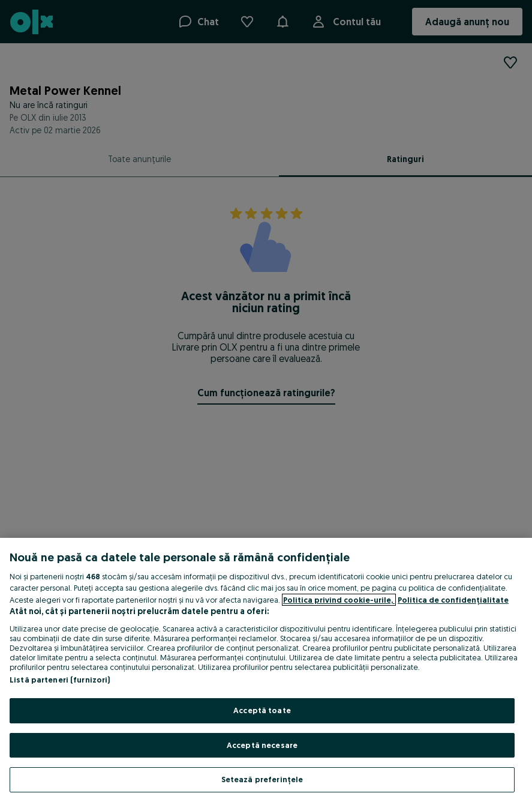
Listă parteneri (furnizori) (60, 680)
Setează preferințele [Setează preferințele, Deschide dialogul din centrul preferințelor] (262, 779)
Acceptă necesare (262, 745)
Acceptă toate (262, 710)
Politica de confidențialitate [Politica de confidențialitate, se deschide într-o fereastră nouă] (453, 600)
